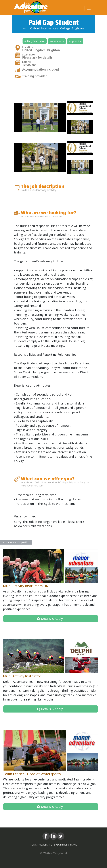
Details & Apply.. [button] (51, 619)
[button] (35, 41)
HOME (33, 845)
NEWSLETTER (46, 845)
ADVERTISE (61, 845)
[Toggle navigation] (89, 8)
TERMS (73, 845)
